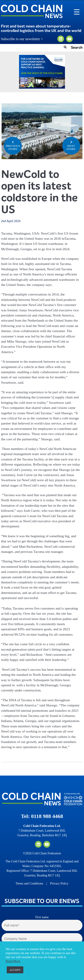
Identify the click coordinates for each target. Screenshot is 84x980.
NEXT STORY (71, 145)
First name (42, 917)
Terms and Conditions (29, 883)
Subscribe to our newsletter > (24, 39)
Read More (13, 961)
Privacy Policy (59, 883)
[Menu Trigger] (77, 12)
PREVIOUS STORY (13, 145)
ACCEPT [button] (15, 970)
